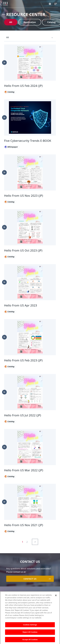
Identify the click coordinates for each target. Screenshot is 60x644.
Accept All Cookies (30, 641)
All (11, 22)
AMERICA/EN (50, 4)
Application (30, 22)
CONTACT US (30, 579)
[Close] (56, 597)
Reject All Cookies (30, 634)
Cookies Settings (30, 626)
